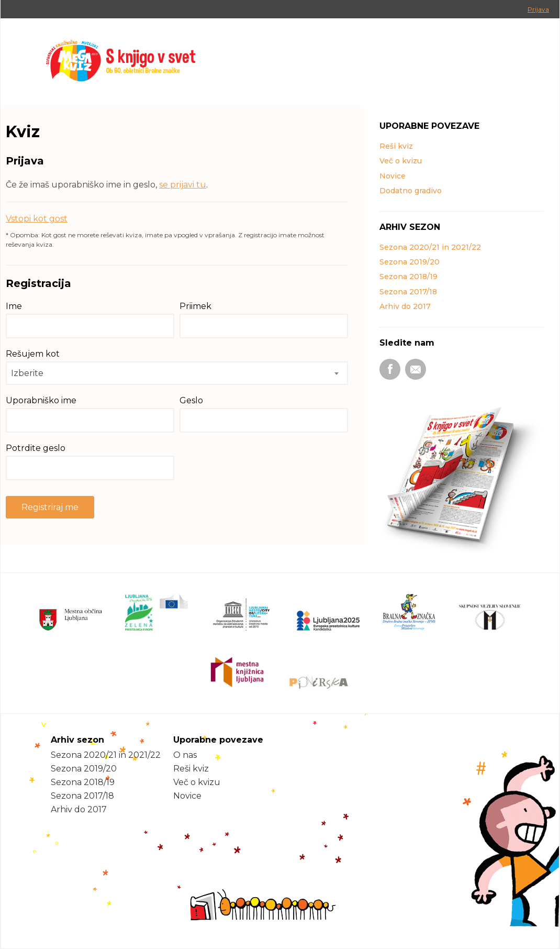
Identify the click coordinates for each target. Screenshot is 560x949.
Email (416, 369)
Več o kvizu (401, 161)
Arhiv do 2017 (405, 306)
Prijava (538, 9)
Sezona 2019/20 (410, 262)
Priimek (195, 306)
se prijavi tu (183, 185)
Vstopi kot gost (37, 219)
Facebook (390, 369)
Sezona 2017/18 (408, 292)
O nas (185, 755)
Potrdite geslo (36, 448)
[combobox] (177, 373)
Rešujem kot (33, 354)
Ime (14, 306)
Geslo (191, 400)
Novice (393, 176)
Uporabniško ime (41, 400)
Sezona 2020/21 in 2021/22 (430, 247)
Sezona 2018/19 (408, 277)
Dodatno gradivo (411, 191)
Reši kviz (396, 146)
